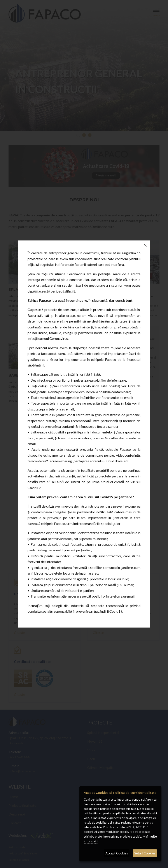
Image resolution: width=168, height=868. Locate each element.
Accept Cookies (117, 853)
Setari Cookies (145, 853)
